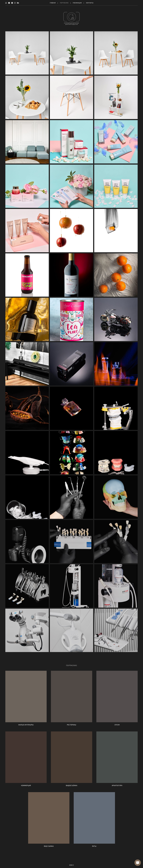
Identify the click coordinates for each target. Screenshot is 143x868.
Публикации (77, 3)
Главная (53, 3)
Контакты (90, 3)
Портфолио (64, 3)
